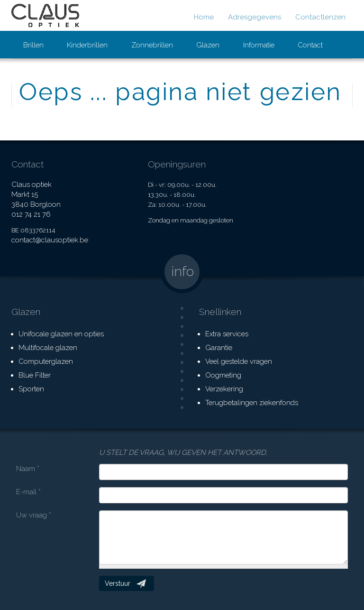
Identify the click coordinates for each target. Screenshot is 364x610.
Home (204, 17)
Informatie (259, 45)
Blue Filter (35, 375)
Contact (310, 45)
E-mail (28, 492)
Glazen (208, 45)
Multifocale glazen (48, 348)
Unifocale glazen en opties (61, 334)
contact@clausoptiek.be (50, 240)
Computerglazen (46, 361)
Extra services (227, 334)
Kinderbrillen (87, 45)
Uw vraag (34, 515)
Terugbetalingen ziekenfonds (252, 403)
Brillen (33, 45)
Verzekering (224, 389)
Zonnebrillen (152, 45)
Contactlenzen (320, 17)
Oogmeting (223, 375)
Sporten (31, 389)
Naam (28, 469)
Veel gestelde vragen (239, 361)
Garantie (219, 348)
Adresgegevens (255, 17)
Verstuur (118, 583)
